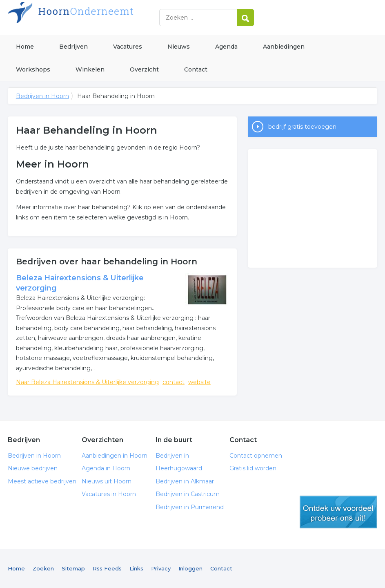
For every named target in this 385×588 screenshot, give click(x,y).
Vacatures (128, 47)
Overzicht (144, 69)
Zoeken (43, 568)
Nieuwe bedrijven (33, 468)
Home (25, 47)
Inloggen (190, 568)
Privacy (161, 568)
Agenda (226, 47)
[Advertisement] (313, 208)
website (199, 382)
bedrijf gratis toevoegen (302, 127)
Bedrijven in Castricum (188, 494)
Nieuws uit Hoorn (107, 481)
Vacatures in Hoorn (109, 494)
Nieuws (179, 47)
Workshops (33, 69)
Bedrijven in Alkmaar (185, 481)
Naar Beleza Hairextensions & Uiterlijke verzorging (87, 382)
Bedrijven (73, 47)
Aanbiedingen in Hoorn (115, 456)
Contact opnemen (256, 456)
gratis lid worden (338, 512)
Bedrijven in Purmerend (190, 507)
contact (174, 382)
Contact (196, 69)
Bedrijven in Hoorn (110, 17)
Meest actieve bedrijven (42, 481)
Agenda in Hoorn (106, 468)
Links (136, 568)
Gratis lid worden (253, 468)
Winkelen (90, 69)
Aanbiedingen (284, 47)
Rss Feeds (107, 568)
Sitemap (73, 568)
